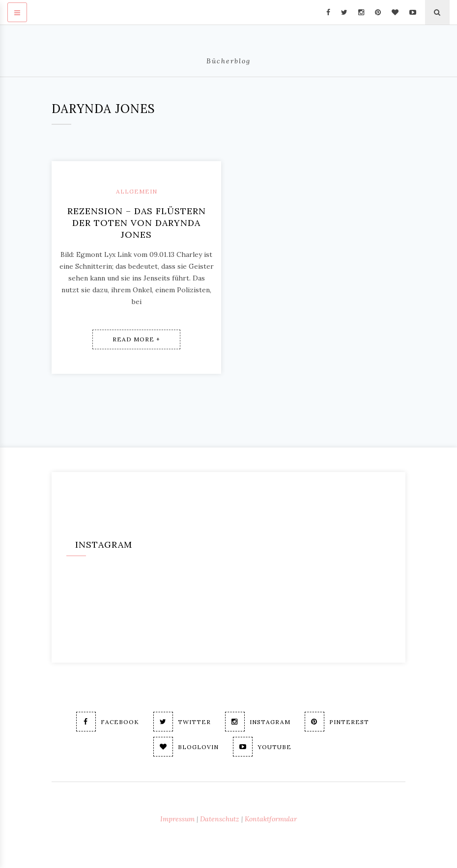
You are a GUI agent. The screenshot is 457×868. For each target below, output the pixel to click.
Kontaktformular (271, 819)
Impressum (177, 819)
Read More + (136, 339)
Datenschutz (220, 819)
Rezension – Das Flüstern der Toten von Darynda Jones (137, 223)
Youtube (262, 747)
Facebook (108, 722)
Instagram (258, 722)
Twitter (182, 722)
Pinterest (337, 722)
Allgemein (137, 191)
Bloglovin (186, 747)
